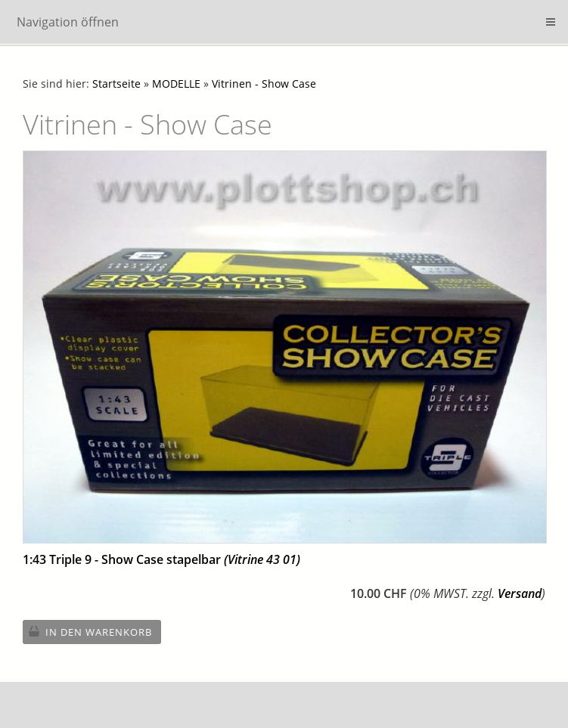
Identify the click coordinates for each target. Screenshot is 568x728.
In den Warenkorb (99, 632)
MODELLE (176, 84)
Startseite (116, 84)
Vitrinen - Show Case (264, 84)
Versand (520, 593)
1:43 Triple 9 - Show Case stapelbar (161, 559)
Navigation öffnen (68, 22)
